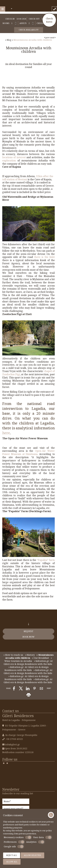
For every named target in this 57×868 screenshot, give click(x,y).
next (53, 38)
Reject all (12, 855)
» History (30, 655)
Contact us (10, 711)
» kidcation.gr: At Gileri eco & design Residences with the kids (28, 662)
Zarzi (29, 292)
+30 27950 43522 (14, 739)
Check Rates (49, 20)
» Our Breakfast (40, 658)
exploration (10, 160)
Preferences (14, 842)
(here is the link (44, 257)
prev (47, 38)
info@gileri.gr (12, 744)
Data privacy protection (25, 834)
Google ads (14, 847)
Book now (28, 637)
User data (42, 837)
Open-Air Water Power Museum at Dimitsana (28, 452)
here (6, 433)
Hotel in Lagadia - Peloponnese (19, 720)
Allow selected (32, 855)
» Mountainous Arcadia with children (29, 656)
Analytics (35, 842)
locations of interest (14, 157)
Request (28, 631)
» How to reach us (13, 655)
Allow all (12, 862)
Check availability (29, 30)
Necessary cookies (17, 837)
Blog (9, 40)
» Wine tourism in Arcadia (28, 659)
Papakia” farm (46, 560)
